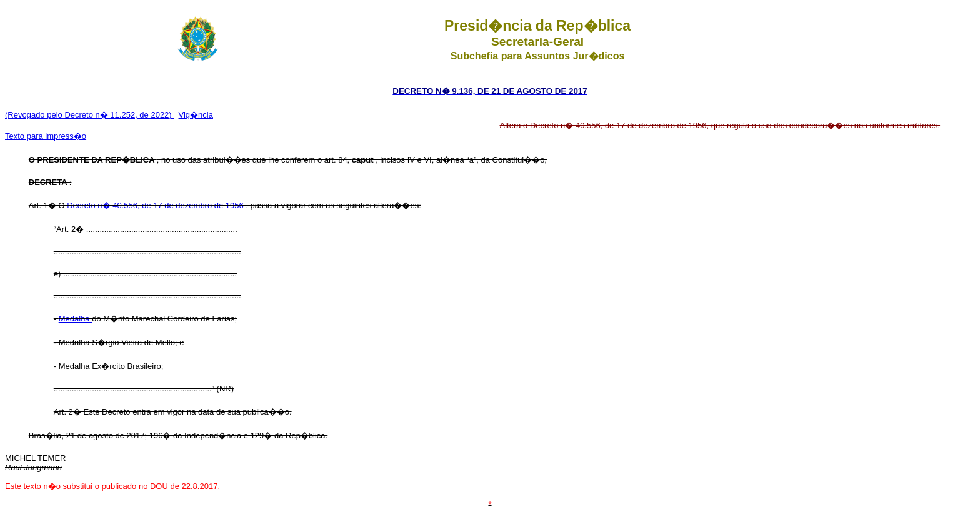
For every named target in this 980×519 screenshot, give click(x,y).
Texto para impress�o (46, 136)
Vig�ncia (196, 115)
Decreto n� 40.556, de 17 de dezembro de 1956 (156, 205)
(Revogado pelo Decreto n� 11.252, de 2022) (89, 115)
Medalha (75, 319)
